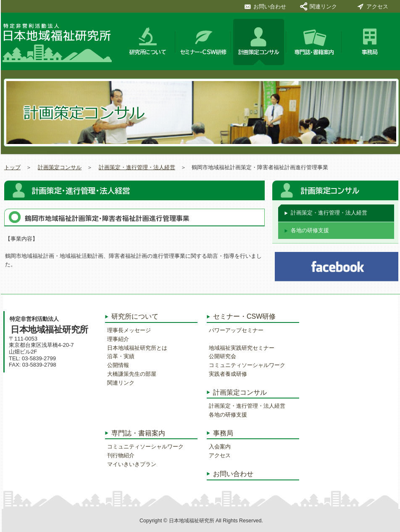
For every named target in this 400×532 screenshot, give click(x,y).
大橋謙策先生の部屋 (132, 374)
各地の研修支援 (310, 230)
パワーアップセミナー (236, 330)
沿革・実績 (121, 356)
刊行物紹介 (121, 455)
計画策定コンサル (259, 52)
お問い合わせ (270, 6)
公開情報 (118, 365)
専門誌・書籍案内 (314, 52)
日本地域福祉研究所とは (137, 348)
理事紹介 (118, 339)
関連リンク (323, 6)
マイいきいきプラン (132, 464)
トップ (12, 167)
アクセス (377, 6)
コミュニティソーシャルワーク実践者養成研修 (247, 370)
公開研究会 (222, 356)
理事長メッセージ (129, 330)
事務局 (370, 52)
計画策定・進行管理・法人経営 (137, 167)
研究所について (148, 52)
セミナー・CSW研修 (203, 52)
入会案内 (220, 447)
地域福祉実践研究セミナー (242, 348)
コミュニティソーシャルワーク (145, 447)
